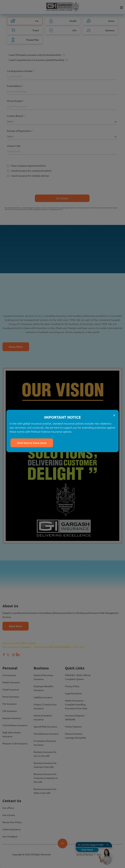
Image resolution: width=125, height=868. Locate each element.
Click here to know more (32, 443)
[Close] (61, 415)
